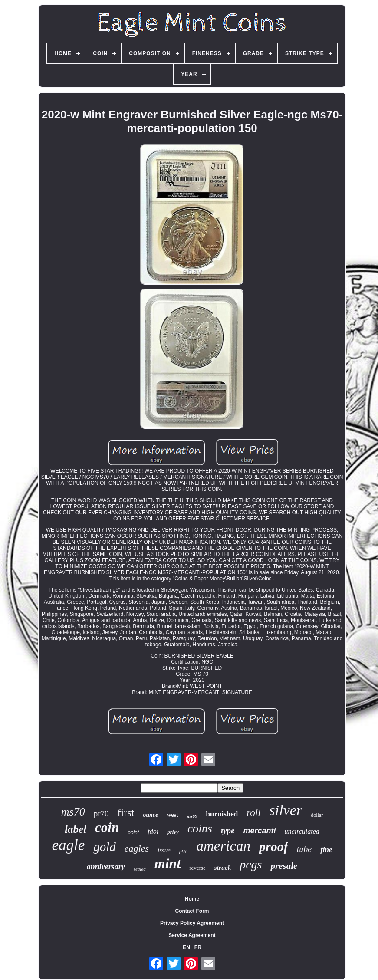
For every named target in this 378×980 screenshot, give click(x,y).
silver (286, 810)
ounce (150, 815)
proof (274, 847)
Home (192, 899)
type (228, 830)
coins (200, 829)
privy (173, 832)
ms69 (192, 816)
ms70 (73, 812)
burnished (222, 814)
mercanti (260, 831)
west (172, 815)
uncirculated (302, 831)
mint (168, 863)
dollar (317, 815)
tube (304, 849)
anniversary (106, 867)
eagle (68, 845)
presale (284, 866)
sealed (140, 869)
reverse (197, 868)
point (133, 832)
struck (223, 868)
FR (198, 947)
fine (326, 850)
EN (186, 947)
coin (107, 827)
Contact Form (192, 911)
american (223, 846)
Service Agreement (192, 935)
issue (164, 850)
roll (253, 813)
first (126, 812)
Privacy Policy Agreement (192, 923)
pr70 (101, 814)
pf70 (183, 852)
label (76, 829)
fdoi (153, 831)
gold (105, 847)
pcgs (251, 864)
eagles (137, 848)
